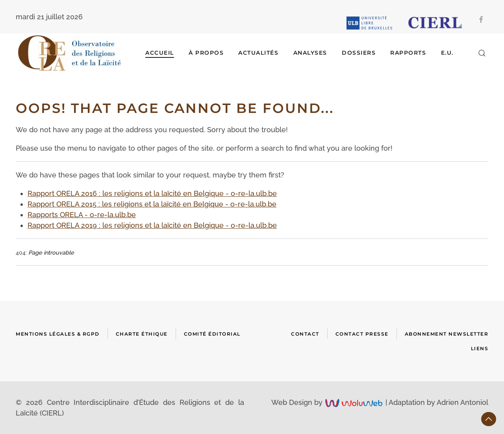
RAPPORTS (408, 53)
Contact (305, 334)
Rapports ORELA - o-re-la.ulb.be (82, 215)
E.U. (447, 53)
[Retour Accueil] (69, 53)
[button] (482, 53)
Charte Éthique (142, 334)
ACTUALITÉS (258, 53)
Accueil (160, 53)
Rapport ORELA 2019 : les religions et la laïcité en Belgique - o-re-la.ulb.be (152, 225)
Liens (480, 348)
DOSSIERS (359, 53)
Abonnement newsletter (447, 334)
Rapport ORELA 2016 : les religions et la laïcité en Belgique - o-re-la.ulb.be (152, 193)
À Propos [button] (206, 53)
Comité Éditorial (212, 334)
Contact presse (362, 334)
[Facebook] (481, 20)
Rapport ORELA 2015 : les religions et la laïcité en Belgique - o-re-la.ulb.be (152, 204)
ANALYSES (310, 53)
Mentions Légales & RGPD (58, 334)
